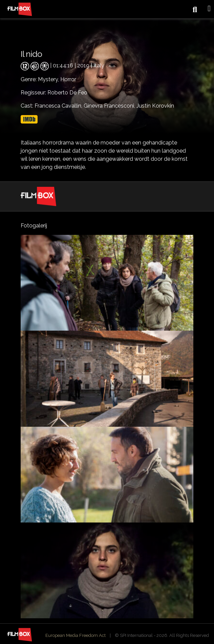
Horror (68, 79)
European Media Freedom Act (76, 635)
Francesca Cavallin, (59, 106)
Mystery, (49, 79)
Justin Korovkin (155, 106)
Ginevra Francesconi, (110, 106)
